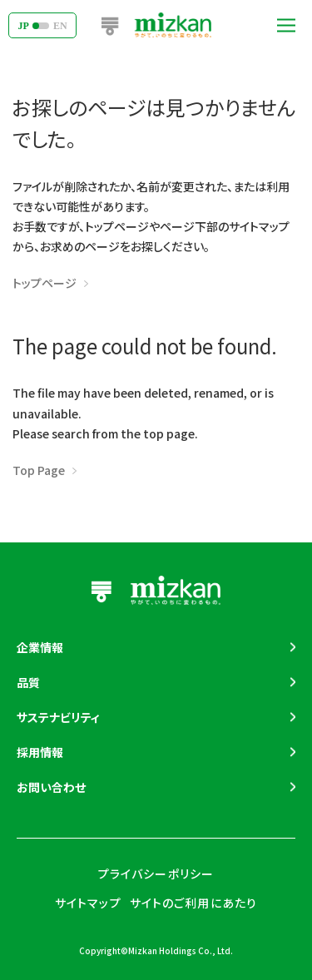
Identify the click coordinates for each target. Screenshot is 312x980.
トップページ (45, 283)
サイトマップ (88, 903)
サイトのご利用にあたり (193, 903)
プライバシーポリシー (156, 874)
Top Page (39, 470)
